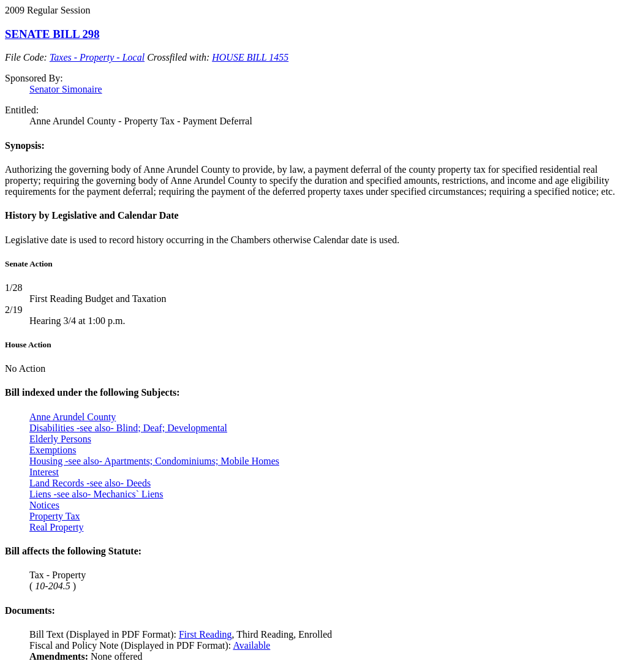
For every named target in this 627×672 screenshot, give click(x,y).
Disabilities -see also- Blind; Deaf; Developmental (128, 428)
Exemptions (53, 450)
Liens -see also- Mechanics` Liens (96, 494)
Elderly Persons (60, 439)
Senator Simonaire (66, 89)
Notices (44, 505)
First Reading (205, 634)
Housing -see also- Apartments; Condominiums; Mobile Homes (154, 461)
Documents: (30, 610)
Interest (44, 472)
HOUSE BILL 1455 (250, 57)
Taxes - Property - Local (97, 57)
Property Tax (55, 516)
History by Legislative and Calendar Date (92, 215)
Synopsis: (25, 145)
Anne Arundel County (73, 417)
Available (251, 645)
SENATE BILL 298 (52, 34)
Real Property (56, 527)
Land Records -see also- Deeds (90, 483)
